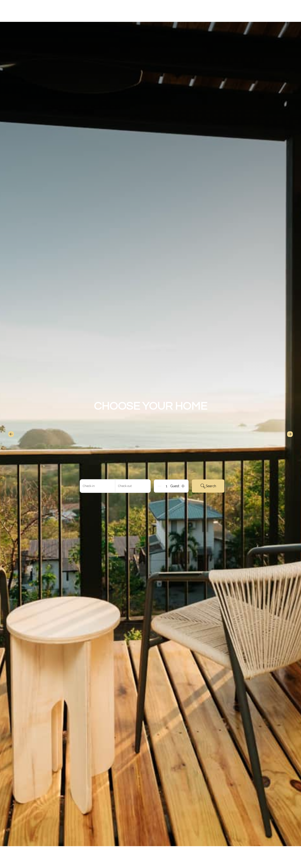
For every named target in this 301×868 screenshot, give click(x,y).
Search (208, 486)
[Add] (183, 486)
